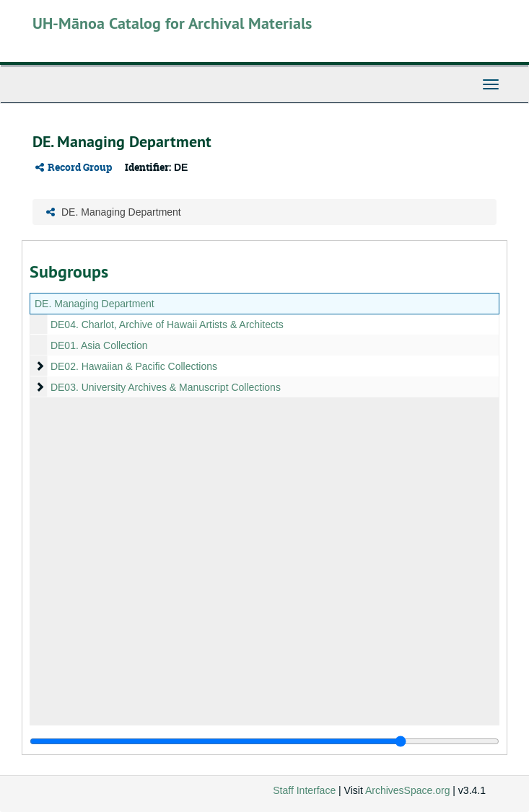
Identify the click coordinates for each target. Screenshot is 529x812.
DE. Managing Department (95, 304)
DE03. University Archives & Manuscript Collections (166, 387)
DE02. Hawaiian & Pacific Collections (134, 366)
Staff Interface (304, 790)
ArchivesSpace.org (408, 790)
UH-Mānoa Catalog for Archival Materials (172, 23)
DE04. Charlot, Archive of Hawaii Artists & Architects (167, 325)
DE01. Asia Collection (99, 345)
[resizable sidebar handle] (264, 741)
